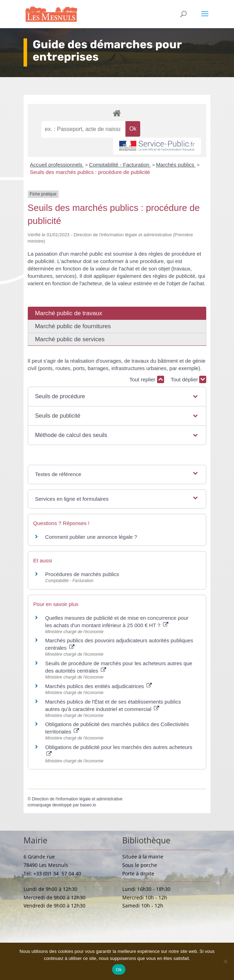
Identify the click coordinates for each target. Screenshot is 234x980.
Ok (119, 970)
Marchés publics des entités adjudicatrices (99, 686)
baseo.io (88, 805)
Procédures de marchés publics (82, 574)
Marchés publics (176, 165)
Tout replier (147, 379)
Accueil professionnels (57, 165)
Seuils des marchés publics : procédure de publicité (90, 172)
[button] (117, 397)
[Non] (225, 961)
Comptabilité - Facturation (120, 165)
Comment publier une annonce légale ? (91, 537)
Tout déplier (189, 379)
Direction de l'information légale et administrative (77, 799)
